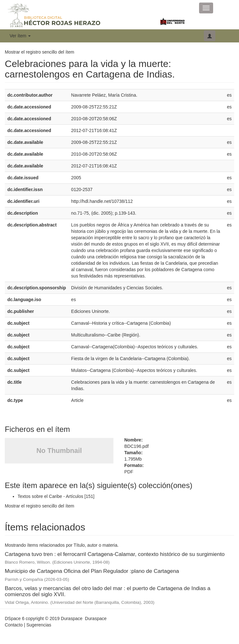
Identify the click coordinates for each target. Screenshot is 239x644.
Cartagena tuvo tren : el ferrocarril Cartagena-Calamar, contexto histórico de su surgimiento (115, 554)
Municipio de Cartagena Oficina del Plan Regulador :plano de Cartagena (92, 571)
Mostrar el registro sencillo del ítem (39, 52)
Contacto (14, 625)
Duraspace (96, 618)
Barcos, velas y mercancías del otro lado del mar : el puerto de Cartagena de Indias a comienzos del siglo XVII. (108, 591)
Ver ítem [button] (20, 36)
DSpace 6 (15, 618)
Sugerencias (39, 625)
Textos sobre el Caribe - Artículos (50, 496)
